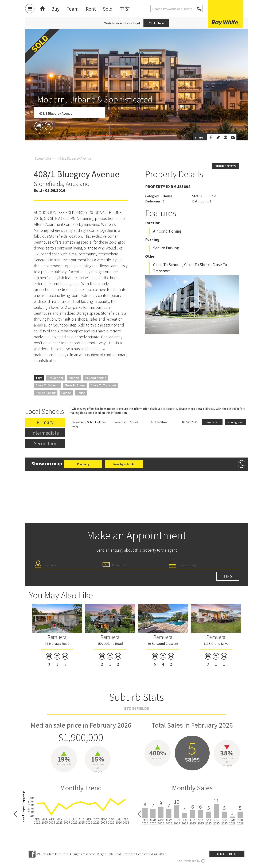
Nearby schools (124, 464)
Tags (39, 378)
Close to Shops (75, 385)
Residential (55, 378)
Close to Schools (47, 385)
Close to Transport (104, 385)
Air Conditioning (95, 378)
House (81, 393)
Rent (91, 9)
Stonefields (43, 158)
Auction (74, 378)
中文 (125, 9)
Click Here (156, 23)
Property (83, 464)
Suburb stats (226, 166)
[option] (136, 105)
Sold (108, 9)
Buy (55, 9)
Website (212, 422)
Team (73, 9)
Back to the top (227, 854)
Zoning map (235, 422)
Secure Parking (46, 393)
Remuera (57, 637)
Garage (66, 393)
